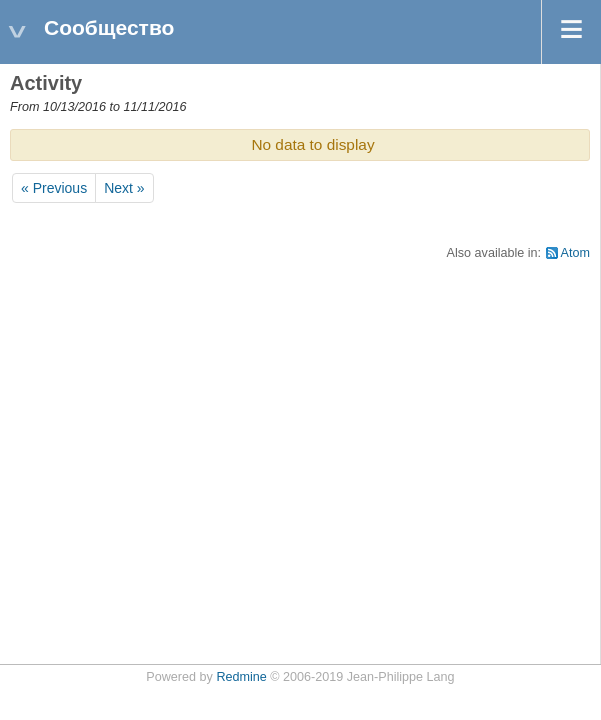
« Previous (54, 188)
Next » (124, 188)
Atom (575, 253)
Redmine (241, 677)
